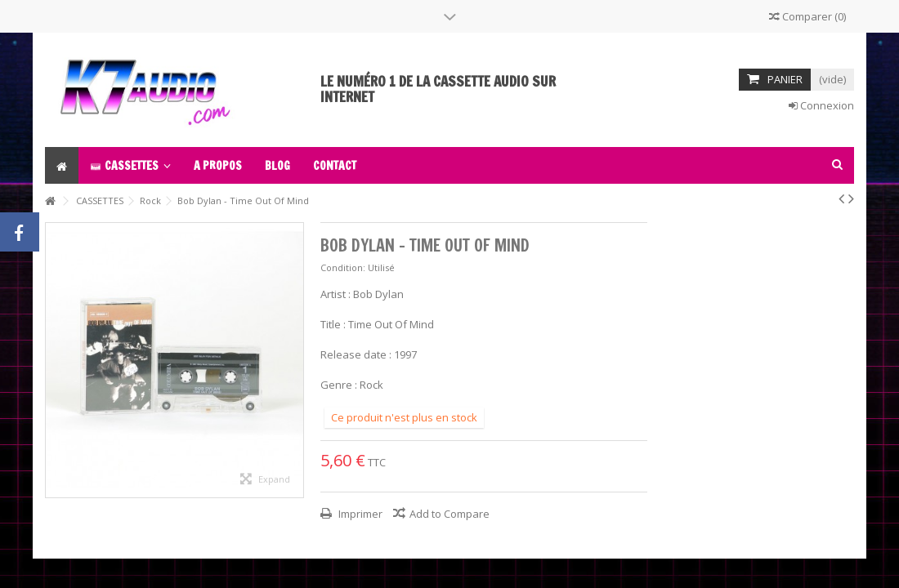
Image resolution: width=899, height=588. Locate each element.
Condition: (343, 267)
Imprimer (359, 514)
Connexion (821, 105)
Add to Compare (449, 514)
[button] (130, 165)
